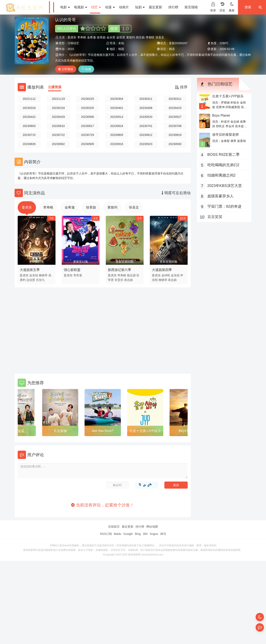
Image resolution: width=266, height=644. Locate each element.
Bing (138, 534)
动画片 (124, 7)
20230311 (146, 99)
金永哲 (111, 37)
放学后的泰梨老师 (225, 135)
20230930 (175, 144)
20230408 (146, 108)
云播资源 (55, 87)
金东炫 (34, 275)
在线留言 (114, 527)
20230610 (58, 126)
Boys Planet (221, 115)
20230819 (175, 135)
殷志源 (131, 275)
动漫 (110, 7)
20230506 (87, 117)
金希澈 (91, 37)
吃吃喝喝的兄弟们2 (223, 165)
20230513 (117, 117)
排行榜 (173, 7)
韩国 (121, 49)
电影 (65, 7)
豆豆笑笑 (18, 431)
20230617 (87, 126)
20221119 (58, 99)
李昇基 (78, 275)
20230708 (175, 126)
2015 (71, 49)
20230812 (146, 135)
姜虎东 (72, 37)
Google (128, 534)
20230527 (175, 117)
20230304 (117, 99)
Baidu (118, 534)
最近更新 (155, 7)
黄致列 (131, 37)
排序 (181, 87)
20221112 (29, 99)
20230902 (58, 144)
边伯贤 (31, 280)
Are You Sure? (103, 431)
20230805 (117, 135)
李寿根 (82, 37)
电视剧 (80, 7)
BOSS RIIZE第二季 (224, 155)
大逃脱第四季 (162, 270)
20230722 (58, 135)
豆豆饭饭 (60, 431)
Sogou (154, 534)
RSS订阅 (106, 534)
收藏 (86, 69)
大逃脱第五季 (30, 270)
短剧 (140, 7)
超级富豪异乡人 (220, 196)
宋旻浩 (119, 280)
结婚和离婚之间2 (222, 175)
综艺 (96, 7)
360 (145, 534)
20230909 (87, 144)
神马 (163, 534)
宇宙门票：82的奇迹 (224, 206)
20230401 (117, 108)
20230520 (146, 117)
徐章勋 (101, 37)
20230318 (29, 108)
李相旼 (150, 37)
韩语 (172, 49)
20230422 (29, 117)
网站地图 (152, 527)
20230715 (29, 135)
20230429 (58, 117)
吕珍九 (40, 280)
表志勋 (128, 280)
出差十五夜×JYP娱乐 (145, 431)
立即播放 (66, 69)
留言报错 (191, 7)
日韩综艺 (73, 43)
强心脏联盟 (72, 270)
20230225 (87, 99)
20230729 (87, 135)
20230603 (29, 126)
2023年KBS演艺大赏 (225, 186)
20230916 (117, 144)
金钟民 (166, 275)
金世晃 (121, 37)
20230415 (175, 108)
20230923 (146, 144)
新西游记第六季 (119, 270)
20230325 (87, 108)
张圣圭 (160, 37)
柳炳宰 (43, 275)
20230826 (29, 144)
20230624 (117, 126)
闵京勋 (140, 37)
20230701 (146, 126)
